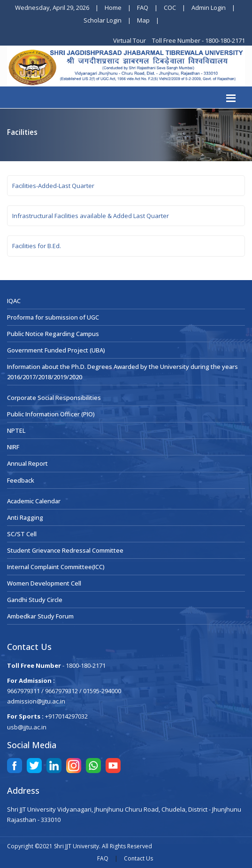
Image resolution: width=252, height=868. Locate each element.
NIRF (13, 447)
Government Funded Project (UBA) (56, 350)
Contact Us (138, 858)
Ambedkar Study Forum (40, 616)
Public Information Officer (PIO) (51, 414)
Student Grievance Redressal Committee (65, 550)
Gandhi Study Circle (35, 600)
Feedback (21, 480)
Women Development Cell (44, 583)
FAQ (143, 8)
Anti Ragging (25, 517)
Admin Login (209, 8)
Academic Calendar (34, 501)
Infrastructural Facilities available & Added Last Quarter (91, 216)
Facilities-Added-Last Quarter (53, 186)
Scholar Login (103, 20)
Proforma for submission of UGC (53, 317)
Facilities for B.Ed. (37, 246)
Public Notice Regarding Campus (53, 334)
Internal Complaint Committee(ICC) (56, 567)
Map (143, 20)
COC (170, 8)
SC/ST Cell (22, 534)
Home (113, 8)
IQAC (14, 301)
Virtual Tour (130, 40)
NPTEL (16, 430)
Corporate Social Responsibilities (54, 398)
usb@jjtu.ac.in (27, 727)
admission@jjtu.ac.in (36, 701)
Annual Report (27, 463)
